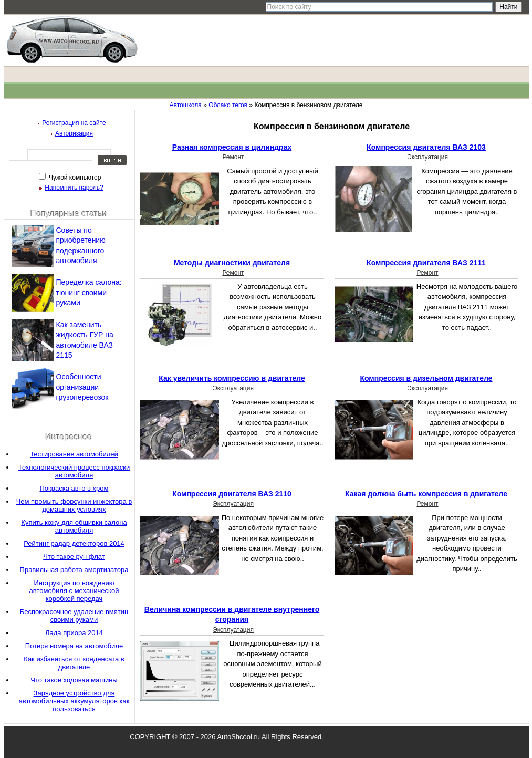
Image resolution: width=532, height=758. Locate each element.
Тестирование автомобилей (74, 454)
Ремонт (233, 157)
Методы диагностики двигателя (232, 263)
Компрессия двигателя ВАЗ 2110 (232, 494)
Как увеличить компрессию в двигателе (232, 378)
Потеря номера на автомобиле (74, 646)
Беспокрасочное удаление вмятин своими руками (74, 616)
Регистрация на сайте (74, 123)
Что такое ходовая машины (74, 680)
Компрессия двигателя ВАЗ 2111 (426, 263)
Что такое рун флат (74, 557)
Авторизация (74, 133)
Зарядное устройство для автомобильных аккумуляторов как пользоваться (74, 701)
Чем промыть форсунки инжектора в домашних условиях (74, 505)
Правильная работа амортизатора (74, 570)
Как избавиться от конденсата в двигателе (74, 663)
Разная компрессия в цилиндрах (232, 147)
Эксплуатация (427, 157)
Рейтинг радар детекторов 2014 (74, 543)
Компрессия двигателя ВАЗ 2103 (426, 147)
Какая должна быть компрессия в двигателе (426, 494)
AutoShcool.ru (238, 737)
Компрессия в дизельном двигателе (426, 378)
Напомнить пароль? (74, 188)
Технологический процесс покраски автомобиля (74, 471)
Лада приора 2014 (74, 633)
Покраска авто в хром (74, 488)
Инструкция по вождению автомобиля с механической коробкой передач (74, 591)
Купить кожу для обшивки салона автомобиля (74, 526)
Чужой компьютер (74, 178)
